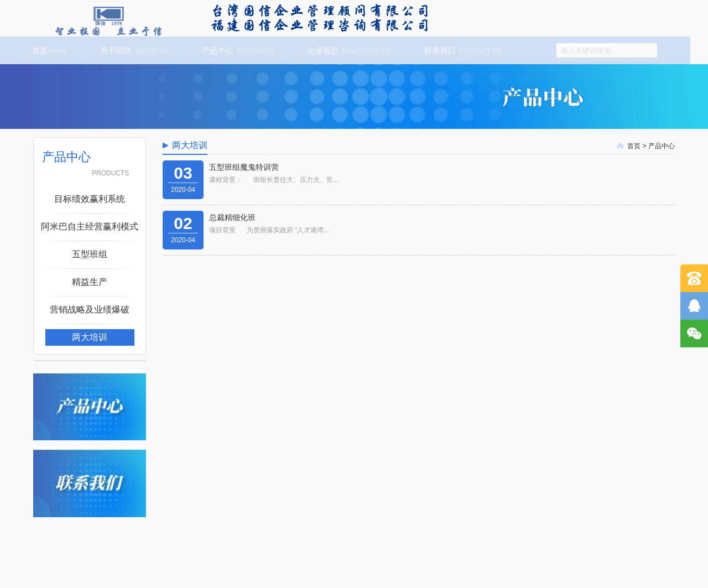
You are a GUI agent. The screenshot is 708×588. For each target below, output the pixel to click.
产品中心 (236, 50)
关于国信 (133, 50)
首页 (48, 50)
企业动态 (347, 50)
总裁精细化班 (232, 217)
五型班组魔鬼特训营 (244, 167)
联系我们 (461, 50)
